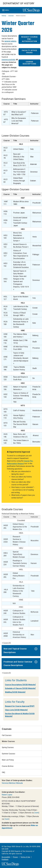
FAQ (3, 772)
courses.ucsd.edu (8, 60)
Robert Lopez (7, 795)
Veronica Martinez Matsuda (12, 783)
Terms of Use (25, 857)
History (4, 16)
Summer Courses (8, 754)
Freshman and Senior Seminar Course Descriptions (18, 664)
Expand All (7, 643)
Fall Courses (7, 735)
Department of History (19, 3)
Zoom (36, 813)
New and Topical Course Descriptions (15, 650)
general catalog (10, 41)
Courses (11, 16)
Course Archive (8, 766)
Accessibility (6, 857)
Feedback (5, 859)
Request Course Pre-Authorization (30, 39)
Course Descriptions (29, 63)
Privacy (15, 857)
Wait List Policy (8, 760)
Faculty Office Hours (30, 52)
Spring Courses (8, 747)
